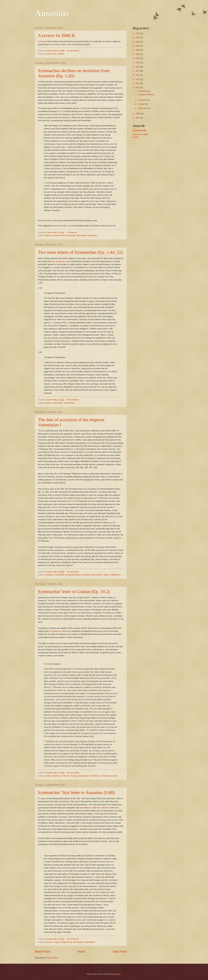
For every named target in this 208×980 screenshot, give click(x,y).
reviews (61, 54)
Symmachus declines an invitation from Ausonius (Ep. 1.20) (74, 73)
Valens (106, 575)
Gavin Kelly (141, 130)
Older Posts (119, 952)
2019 (138, 54)
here (87, 267)
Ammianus (49, 575)
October (142, 104)
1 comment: (72, 232)
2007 (138, 118)
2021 (138, 46)
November (143, 100)
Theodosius (95, 776)
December (143, 91)
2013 (138, 75)
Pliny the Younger (68, 235)
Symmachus (82, 235)
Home (81, 952)
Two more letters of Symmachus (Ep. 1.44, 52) (80, 252)
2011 (138, 83)
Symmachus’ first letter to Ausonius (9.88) (76, 792)
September (143, 108)
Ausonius (52, 13)
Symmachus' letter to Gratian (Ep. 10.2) (74, 591)
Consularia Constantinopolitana (68, 575)
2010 (138, 88)
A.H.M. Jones (50, 54)
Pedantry (87, 575)
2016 (138, 63)
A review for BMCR (56, 35)
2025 (138, 33)
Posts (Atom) (52, 958)
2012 (138, 79)
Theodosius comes (109, 776)
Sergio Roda (66, 942)
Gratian (48, 403)
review (43, 41)
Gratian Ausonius (52, 235)
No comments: (73, 51)
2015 (138, 67)
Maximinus (57, 776)
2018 (138, 58)
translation (93, 235)
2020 (138, 50)
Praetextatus (58, 403)
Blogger (117, 974)
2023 (138, 37)
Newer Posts (42, 952)
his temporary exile (61, 261)
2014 (138, 71)
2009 (138, 114)
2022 (138, 42)
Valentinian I (115, 575)
